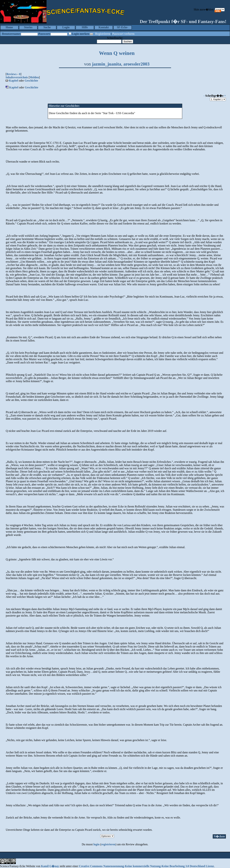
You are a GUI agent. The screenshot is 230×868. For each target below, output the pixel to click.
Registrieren (103, 34)
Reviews (11, 74)
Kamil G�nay (50, 866)
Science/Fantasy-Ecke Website (18, 866)
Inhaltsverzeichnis (17, 77)
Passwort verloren (123, 34)
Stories (28, 27)
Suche (47, 27)
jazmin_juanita (107, 64)
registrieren (108, 844)
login (96, 844)
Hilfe (85, 27)
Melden (34, 77)
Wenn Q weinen (117, 53)
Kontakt (104, 27)
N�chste (219, 836)
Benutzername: (11, 34)
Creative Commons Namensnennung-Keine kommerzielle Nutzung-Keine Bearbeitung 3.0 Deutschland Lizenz (146, 866)
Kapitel (14, 81)
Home (9, 27)
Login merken (80, 34)
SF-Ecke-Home (122, 28)
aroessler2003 (136, 64)
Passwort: (45, 34)
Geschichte (31, 81)
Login (66, 27)
